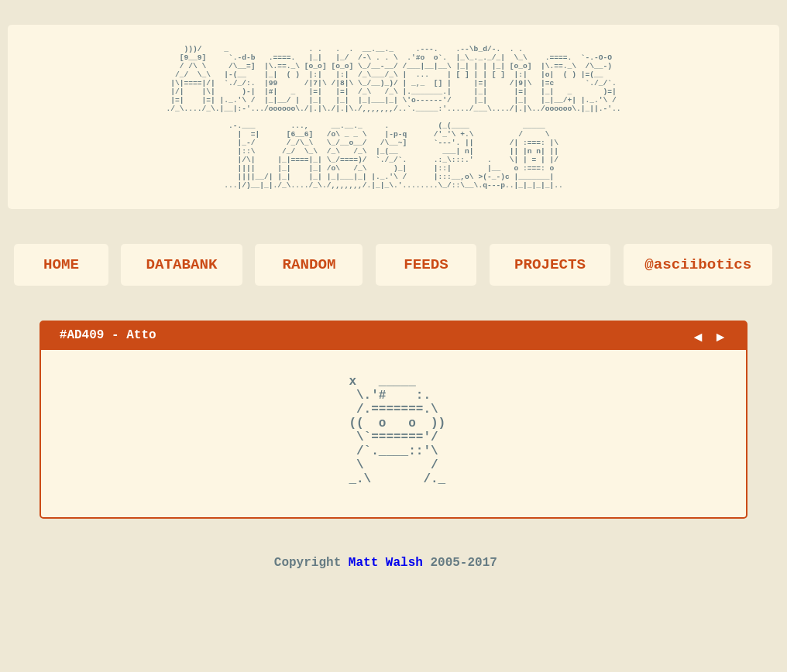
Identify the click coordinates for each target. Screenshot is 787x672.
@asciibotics (698, 293)
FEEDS (426, 293)
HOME (61, 293)
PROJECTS (550, 293)
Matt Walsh (386, 619)
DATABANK (181, 293)
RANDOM (309, 293)
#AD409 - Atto (108, 363)
